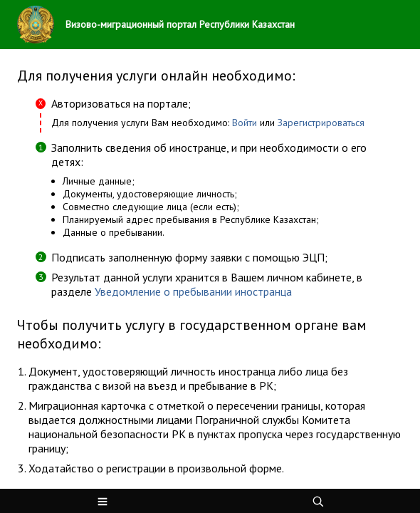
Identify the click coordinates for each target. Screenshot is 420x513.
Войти (246, 123)
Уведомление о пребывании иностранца (193, 291)
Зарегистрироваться (321, 123)
